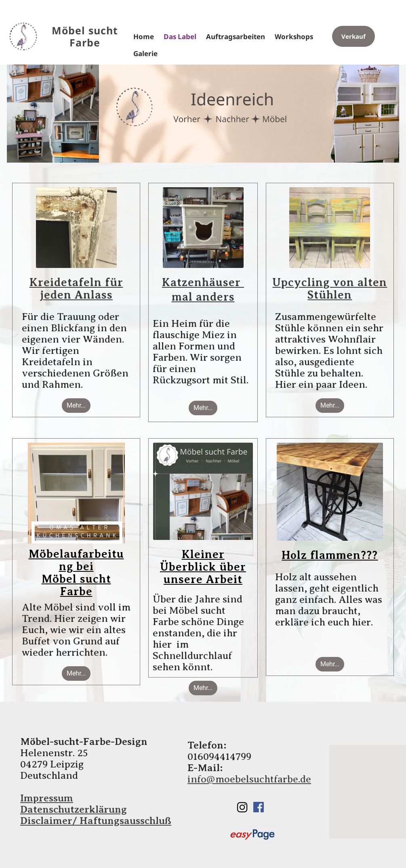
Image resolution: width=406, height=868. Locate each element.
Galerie (145, 54)
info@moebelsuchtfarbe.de (249, 779)
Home (144, 37)
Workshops (294, 37)
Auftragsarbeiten (236, 37)
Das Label (180, 37)
